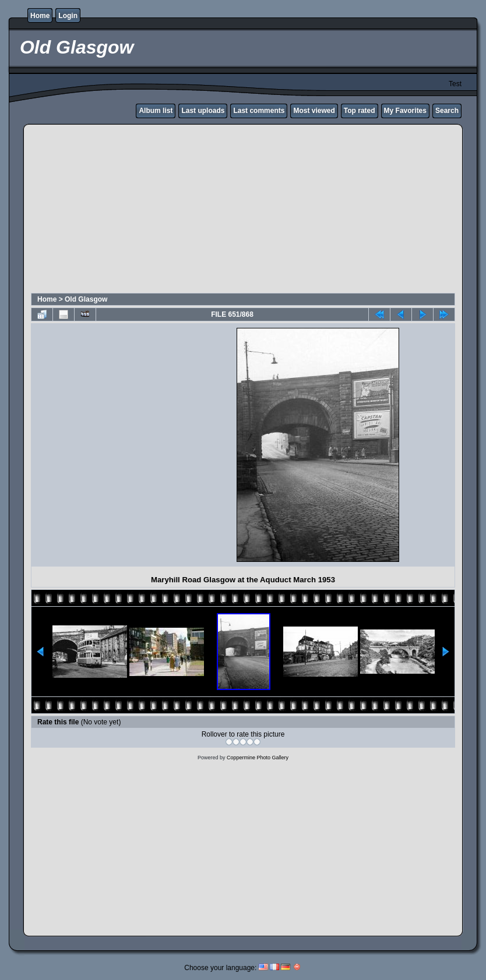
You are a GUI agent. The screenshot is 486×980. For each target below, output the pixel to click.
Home (40, 16)
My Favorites (405, 111)
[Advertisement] (243, 210)
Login (68, 16)
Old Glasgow (86, 299)
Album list (156, 111)
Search (447, 111)
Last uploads (203, 111)
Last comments (259, 111)
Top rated (360, 111)
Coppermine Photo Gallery (258, 758)
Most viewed (314, 111)
